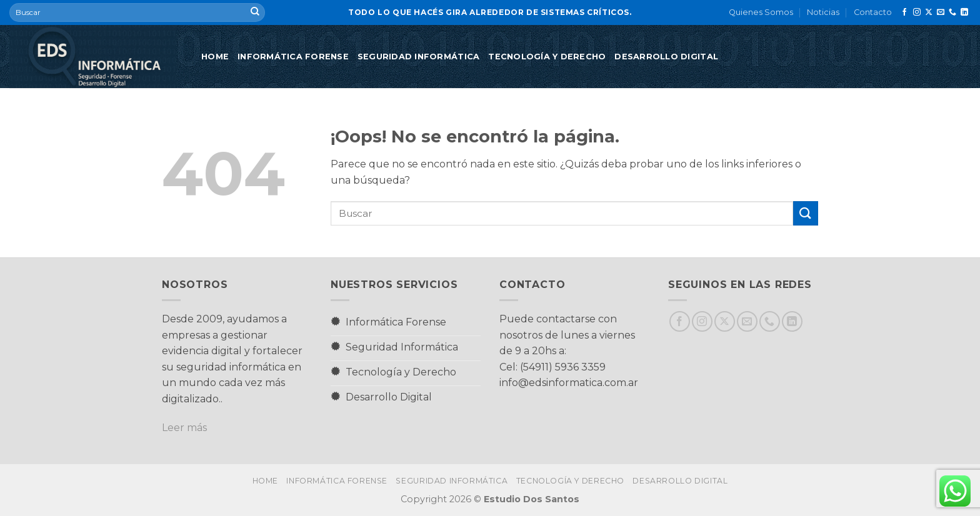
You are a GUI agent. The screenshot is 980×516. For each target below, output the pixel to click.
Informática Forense (293, 57)
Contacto (873, 12)
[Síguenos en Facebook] (904, 12)
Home (215, 57)
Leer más (184, 428)
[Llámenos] (952, 12)
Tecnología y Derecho (547, 57)
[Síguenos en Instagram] (917, 12)
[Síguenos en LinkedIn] (964, 12)
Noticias (823, 12)
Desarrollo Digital (666, 57)
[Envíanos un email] (941, 12)
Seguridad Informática (418, 57)
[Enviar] (255, 12)
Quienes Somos (761, 12)
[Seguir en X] (929, 12)
